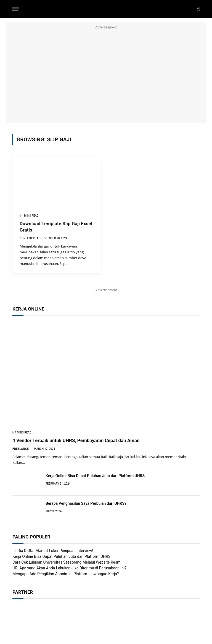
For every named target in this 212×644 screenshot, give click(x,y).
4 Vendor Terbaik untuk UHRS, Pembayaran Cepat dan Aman (76, 440)
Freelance (21, 449)
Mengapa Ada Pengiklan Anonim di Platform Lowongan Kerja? (66, 574)
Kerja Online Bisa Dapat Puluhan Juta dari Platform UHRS (95, 476)
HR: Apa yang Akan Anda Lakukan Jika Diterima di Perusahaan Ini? (69, 568)
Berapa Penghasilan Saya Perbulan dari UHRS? (86, 503)
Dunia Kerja (29, 238)
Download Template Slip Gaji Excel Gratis (56, 227)
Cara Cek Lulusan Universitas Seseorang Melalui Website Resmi (67, 562)
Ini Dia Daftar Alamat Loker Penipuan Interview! (53, 551)
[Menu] (16, 9)
